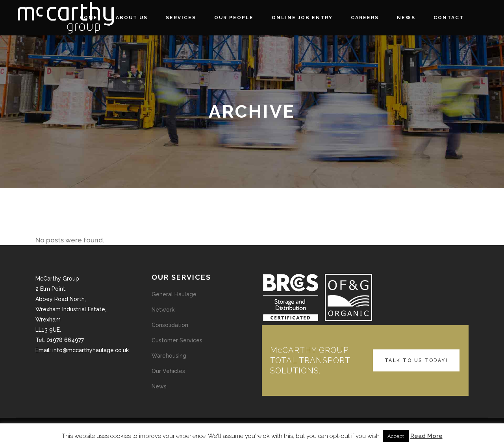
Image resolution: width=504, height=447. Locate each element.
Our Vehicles (168, 371)
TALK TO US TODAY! (416, 360)
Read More (426, 436)
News (159, 386)
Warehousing (169, 356)
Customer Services (177, 340)
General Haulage (174, 294)
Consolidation (170, 325)
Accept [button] (396, 436)
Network (163, 310)
